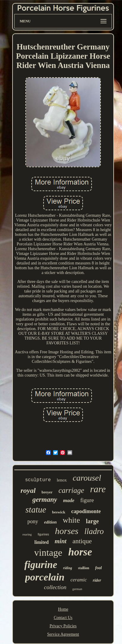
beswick (59, 512)
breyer (47, 492)
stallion (84, 568)
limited (41, 542)
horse (80, 552)
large (92, 521)
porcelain (45, 577)
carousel (87, 478)
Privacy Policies (63, 626)
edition (51, 522)
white (71, 520)
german (77, 589)
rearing (27, 534)
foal (99, 568)
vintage (48, 552)
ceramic (79, 580)
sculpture (38, 480)
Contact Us (63, 618)
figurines (43, 534)
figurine (41, 565)
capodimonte (86, 511)
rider (97, 580)
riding (68, 568)
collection (55, 587)
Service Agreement (63, 634)
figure (87, 500)
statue (36, 510)
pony (33, 521)
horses (67, 531)
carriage (71, 490)
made (69, 500)
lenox (62, 480)
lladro (94, 531)
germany (45, 500)
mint (61, 541)
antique (82, 541)
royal (28, 490)
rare (98, 489)
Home (63, 609)
